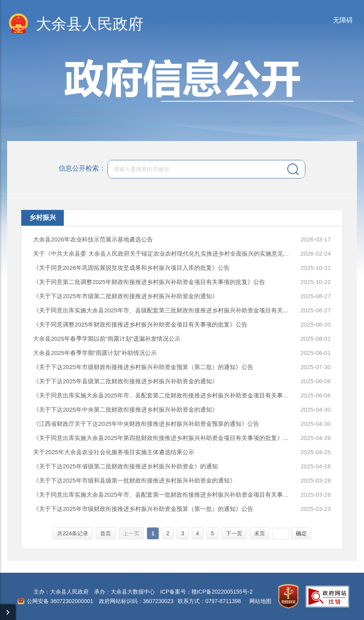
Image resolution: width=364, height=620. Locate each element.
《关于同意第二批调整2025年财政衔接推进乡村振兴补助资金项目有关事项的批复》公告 (149, 282)
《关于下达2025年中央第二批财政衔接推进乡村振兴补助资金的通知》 (125, 409)
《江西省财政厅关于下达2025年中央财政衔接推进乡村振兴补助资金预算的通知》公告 (146, 424)
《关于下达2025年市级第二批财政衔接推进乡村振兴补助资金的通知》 (125, 296)
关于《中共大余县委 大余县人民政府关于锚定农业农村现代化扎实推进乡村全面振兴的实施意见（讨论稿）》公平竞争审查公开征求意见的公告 (162, 253)
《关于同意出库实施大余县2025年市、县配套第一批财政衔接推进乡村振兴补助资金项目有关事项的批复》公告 (162, 495)
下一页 (234, 533)
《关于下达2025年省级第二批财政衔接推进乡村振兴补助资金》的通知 (125, 466)
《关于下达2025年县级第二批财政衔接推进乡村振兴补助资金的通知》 (125, 381)
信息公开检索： (82, 168)
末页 (260, 533)
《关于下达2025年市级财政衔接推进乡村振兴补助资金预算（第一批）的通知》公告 (143, 509)
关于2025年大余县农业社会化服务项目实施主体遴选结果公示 (113, 452)
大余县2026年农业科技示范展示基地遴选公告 (93, 239)
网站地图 (260, 601)
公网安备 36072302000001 (60, 601)
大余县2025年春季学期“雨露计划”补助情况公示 (95, 353)
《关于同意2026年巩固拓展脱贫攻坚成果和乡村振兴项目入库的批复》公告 (131, 268)
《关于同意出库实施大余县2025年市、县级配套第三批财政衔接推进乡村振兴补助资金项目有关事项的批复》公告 (162, 310)
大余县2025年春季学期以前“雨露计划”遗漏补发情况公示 (107, 339)
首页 (106, 533)
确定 (301, 533)
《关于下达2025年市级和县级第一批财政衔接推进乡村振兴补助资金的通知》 (134, 480)
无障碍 (343, 20)
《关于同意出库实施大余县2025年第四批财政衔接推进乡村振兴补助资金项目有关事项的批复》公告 (162, 438)
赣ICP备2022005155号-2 (222, 592)
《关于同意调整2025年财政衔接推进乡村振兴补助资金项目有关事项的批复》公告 (140, 324)
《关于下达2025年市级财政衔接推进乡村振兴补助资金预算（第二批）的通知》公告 (143, 367)
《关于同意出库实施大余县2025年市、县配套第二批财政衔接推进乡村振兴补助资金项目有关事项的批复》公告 (162, 395)
